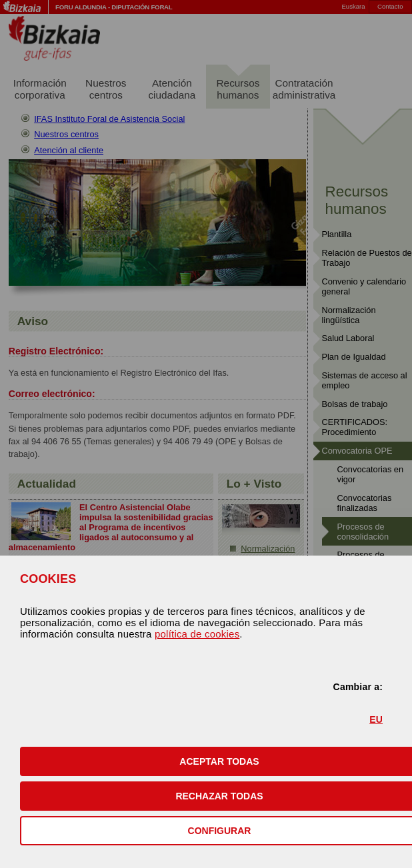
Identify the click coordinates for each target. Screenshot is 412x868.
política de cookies (197, 634)
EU (376, 719)
